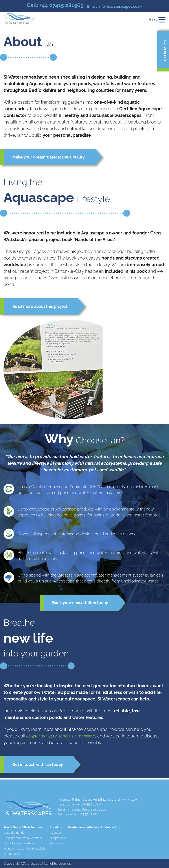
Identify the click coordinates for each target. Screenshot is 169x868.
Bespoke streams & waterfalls (23, 838)
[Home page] (20, 19)
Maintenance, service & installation (26, 849)
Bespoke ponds (14, 833)
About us (56, 833)
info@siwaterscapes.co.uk (120, 6)
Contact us (112, 827)
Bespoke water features (19, 843)
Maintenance (76, 827)
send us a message (80, 737)
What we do (95, 827)
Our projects (12, 854)
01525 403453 (40, 737)
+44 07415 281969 (62, 5)
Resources (57, 843)
